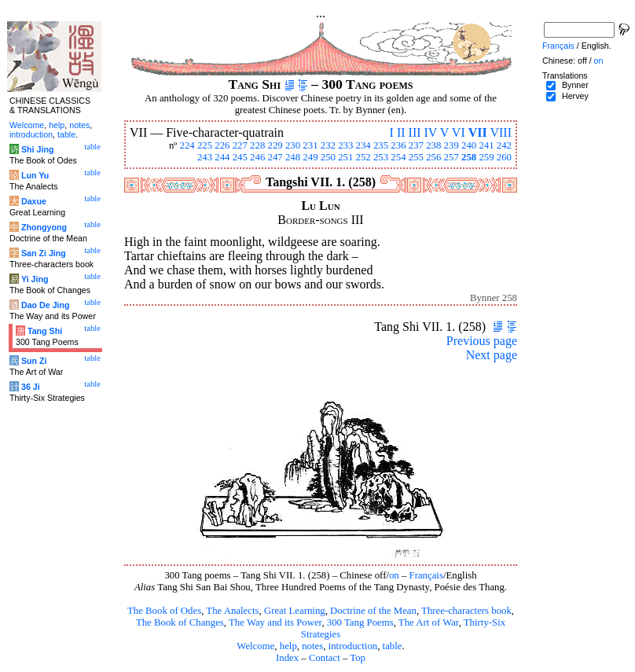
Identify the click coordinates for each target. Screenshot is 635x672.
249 (310, 157)
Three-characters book (466, 611)
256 (433, 157)
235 (381, 145)
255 (416, 157)
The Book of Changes (180, 622)
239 (451, 145)
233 (345, 145)
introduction (353, 646)
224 (187, 145)
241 (486, 145)
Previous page (482, 341)
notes (312, 646)
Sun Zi (34, 361)
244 (222, 157)
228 (257, 145)
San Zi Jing (44, 253)
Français (426, 575)
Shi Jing (37, 149)
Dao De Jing (46, 305)
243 (205, 157)
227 (240, 145)
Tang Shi (45, 331)
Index (287, 658)
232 (328, 145)
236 (398, 145)
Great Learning (295, 611)
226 (222, 145)
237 (416, 145)
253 (381, 157)
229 (275, 145)
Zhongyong (44, 227)
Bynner (575, 85)
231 (310, 145)
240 (469, 145)
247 (275, 157)
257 (451, 157)
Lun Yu (35, 175)
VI (459, 132)
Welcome (255, 646)
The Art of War (429, 622)
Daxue (34, 201)
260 (504, 157)
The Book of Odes (164, 611)
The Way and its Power (275, 622)
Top (358, 658)
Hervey (575, 96)
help (288, 646)
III (415, 132)
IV (431, 132)
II (401, 132)
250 (328, 157)
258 (469, 157)
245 (240, 157)
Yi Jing (35, 279)
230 (293, 145)
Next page (492, 355)
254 (398, 157)
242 (504, 145)
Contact (325, 658)
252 (363, 157)
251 (345, 157)
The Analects (232, 611)
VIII (501, 132)
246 (257, 157)
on (394, 575)
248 (293, 157)
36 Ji (31, 387)
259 (486, 157)
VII (478, 132)
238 (433, 145)
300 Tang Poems (360, 622)
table (393, 646)
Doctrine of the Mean (373, 611)
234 (363, 145)
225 (205, 145)
